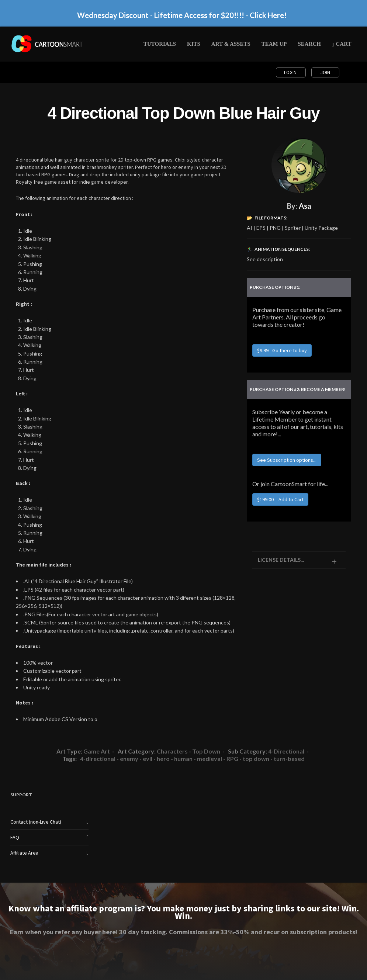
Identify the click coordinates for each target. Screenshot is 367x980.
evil (148, 759)
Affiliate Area (24, 853)
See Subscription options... (287, 460)
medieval (210, 759)
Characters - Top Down (188, 751)
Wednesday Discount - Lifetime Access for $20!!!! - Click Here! (182, 15)
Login (291, 72)
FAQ (15, 837)
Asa (305, 206)
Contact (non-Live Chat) (36, 822)
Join (325, 72)
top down (256, 759)
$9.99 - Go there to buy (282, 350)
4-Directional (286, 751)
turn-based (289, 759)
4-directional (98, 759)
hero (163, 759)
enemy (129, 759)
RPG (232, 759)
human (183, 759)
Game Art (97, 751)
